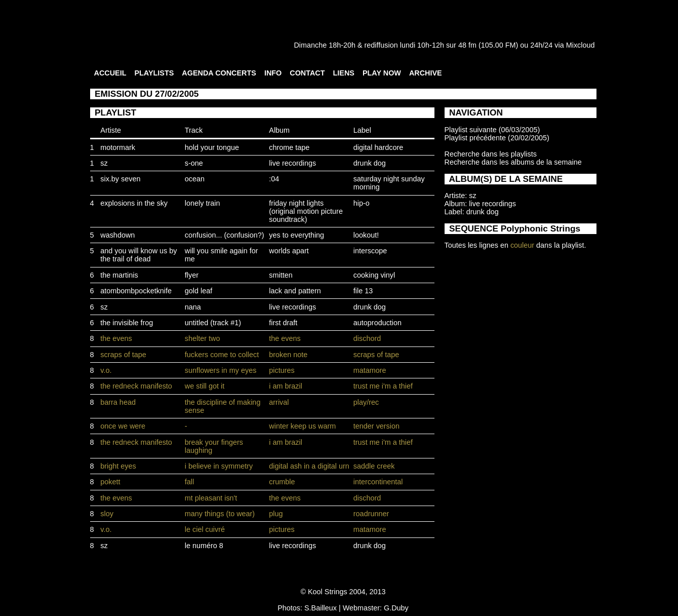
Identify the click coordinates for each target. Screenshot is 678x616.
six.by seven (120, 179)
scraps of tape (123, 355)
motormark (118, 147)
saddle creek (374, 466)
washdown (117, 235)
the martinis (119, 275)
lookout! (366, 235)
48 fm (467, 45)
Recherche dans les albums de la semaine (513, 162)
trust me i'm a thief (383, 386)
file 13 (363, 291)
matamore (370, 370)
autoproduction (377, 323)
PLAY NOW (382, 73)
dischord (367, 338)
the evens (116, 338)
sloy (107, 514)
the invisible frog (127, 323)
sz (104, 163)
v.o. (106, 370)
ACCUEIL (110, 73)
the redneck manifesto (136, 386)
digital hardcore (378, 147)
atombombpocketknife (136, 291)
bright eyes (118, 466)
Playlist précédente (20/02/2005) (497, 138)
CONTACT (307, 73)
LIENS (344, 73)
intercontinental (378, 482)
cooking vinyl (374, 275)
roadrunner (371, 514)
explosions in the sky (134, 203)
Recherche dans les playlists (491, 154)
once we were (123, 426)
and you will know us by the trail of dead (138, 255)
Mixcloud (581, 45)
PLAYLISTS (154, 73)
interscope (370, 251)
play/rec (366, 402)
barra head (118, 402)
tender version (376, 426)
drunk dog (370, 163)
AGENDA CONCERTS (219, 73)
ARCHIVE (426, 73)
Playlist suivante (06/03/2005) (492, 130)
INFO (273, 73)
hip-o (362, 203)
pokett (110, 482)
